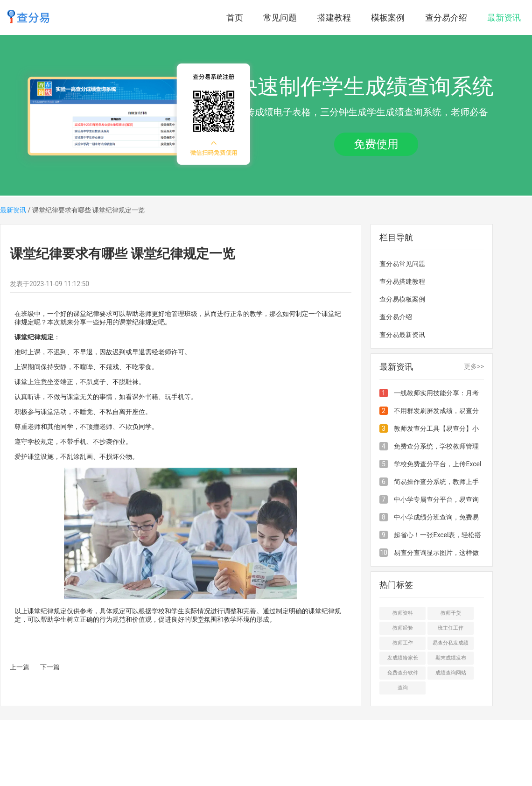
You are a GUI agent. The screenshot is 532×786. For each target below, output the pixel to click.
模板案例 (388, 18)
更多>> (474, 366)
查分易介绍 (446, 18)
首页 (235, 18)
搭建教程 (334, 18)
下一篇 (50, 667)
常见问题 (280, 18)
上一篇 (20, 667)
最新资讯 (504, 18)
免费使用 (376, 144)
